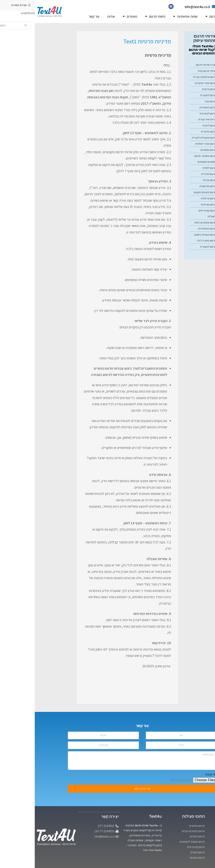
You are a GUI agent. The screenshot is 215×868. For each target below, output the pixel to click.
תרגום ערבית (175, 180)
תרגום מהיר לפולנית (171, 144)
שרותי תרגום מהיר (172, 71)
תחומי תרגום (120, 16)
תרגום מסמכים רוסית (170, 222)
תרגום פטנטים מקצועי (170, 192)
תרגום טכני (176, 101)
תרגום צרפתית (174, 198)
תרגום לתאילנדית (172, 229)
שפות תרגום (180, 16)
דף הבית (204, 16)
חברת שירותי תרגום (171, 65)
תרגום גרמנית (174, 89)
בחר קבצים (177, 774)
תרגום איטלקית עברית (170, 77)
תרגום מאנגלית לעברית (169, 138)
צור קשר (59, 16)
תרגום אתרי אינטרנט (171, 83)
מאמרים (95, 16)
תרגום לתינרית (174, 132)
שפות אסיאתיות (151, 16)
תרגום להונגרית (173, 95)
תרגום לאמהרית (173, 107)
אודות (76, 16)
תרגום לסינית (175, 168)
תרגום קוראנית (174, 204)
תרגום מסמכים (174, 150)
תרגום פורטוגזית (173, 186)
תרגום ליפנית (175, 125)
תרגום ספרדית (174, 174)
